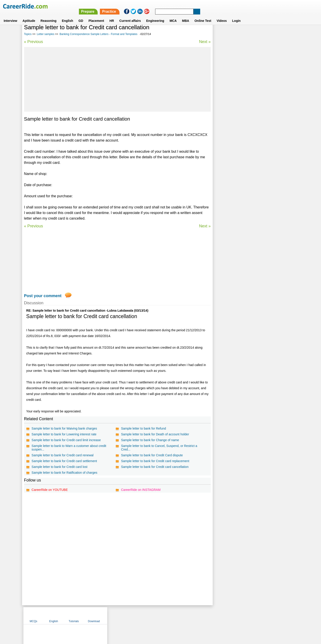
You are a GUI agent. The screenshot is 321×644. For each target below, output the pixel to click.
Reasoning (49, 15)
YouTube (192, 615)
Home (105, 615)
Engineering (155, 15)
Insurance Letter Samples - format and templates (251, 153)
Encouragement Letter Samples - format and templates (255, 145)
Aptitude (29, 15)
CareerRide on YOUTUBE (50, 490)
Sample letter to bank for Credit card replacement (155, 461)
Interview (10, 15)
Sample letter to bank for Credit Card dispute (152, 455)
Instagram (209, 615)
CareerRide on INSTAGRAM (141, 490)
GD (81, 15)
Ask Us (177, 615)
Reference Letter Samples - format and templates (251, 114)
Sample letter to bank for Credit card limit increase (66, 440)
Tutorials (264, 34)
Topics (28, 34)
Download (284, 34)
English (67, 15)
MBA (186, 15)
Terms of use (158, 615)
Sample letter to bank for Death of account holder (155, 434)
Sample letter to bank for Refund (144, 428)
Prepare (206, 6)
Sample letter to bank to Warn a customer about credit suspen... (69, 448)
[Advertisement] (117, 79)
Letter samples (46, 34)
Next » (205, 42)
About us (120, 615)
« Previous (34, 42)
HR (112, 15)
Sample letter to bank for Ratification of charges (65, 473)
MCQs (224, 34)
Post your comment (43, 296)
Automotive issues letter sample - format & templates (254, 129)
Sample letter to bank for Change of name (150, 440)
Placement (96, 15)
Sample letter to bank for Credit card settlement (64, 461)
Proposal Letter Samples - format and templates (250, 121)
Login (236, 15)
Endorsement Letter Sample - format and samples (251, 137)
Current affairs (130, 15)
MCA (173, 15)
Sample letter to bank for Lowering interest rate (64, 434)
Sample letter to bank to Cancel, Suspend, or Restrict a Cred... (159, 448)
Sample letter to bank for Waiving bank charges (64, 428)
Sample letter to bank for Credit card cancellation (155, 467)
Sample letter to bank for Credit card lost (60, 467)
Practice (227, 6)
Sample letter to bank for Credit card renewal (63, 455)
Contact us (138, 615)
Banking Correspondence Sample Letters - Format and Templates (98, 34)
